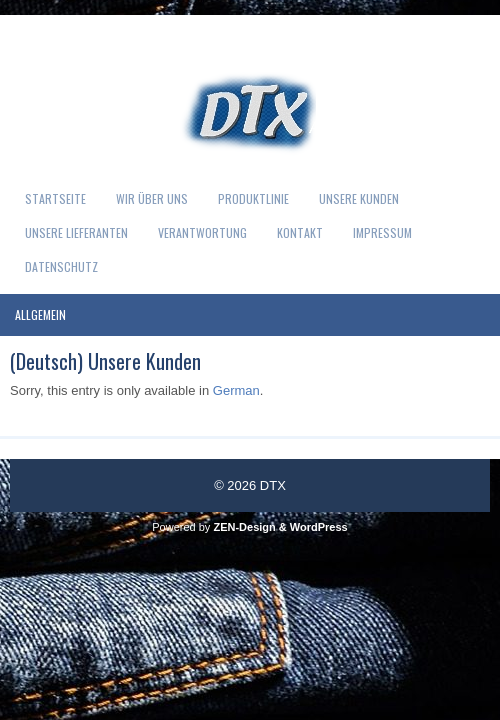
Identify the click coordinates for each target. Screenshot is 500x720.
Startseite (55, 198)
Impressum (382, 232)
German (236, 390)
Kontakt (300, 232)
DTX (273, 485)
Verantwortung (202, 232)
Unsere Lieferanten (76, 232)
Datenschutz (61, 266)
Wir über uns (152, 198)
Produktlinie (253, 198)
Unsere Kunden (359, 198)
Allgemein (40, 314)
